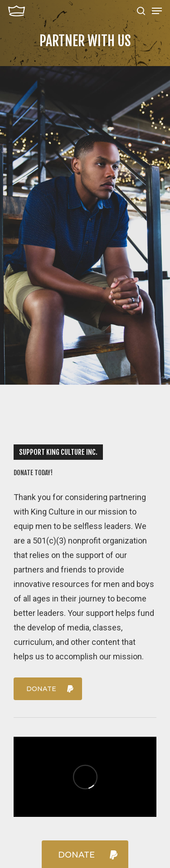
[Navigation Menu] (157, 11)
